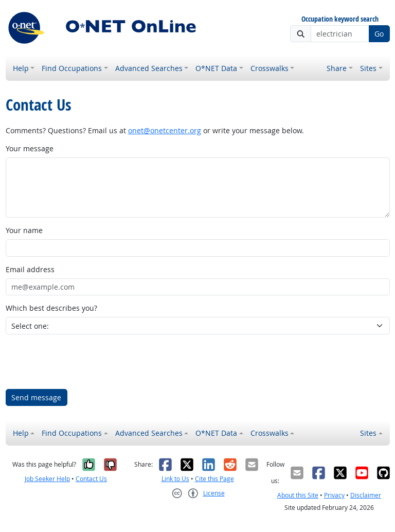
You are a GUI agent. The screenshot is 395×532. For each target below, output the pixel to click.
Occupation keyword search (340, 19)
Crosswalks (270, 68)
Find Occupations (72, 68)
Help (21, 68)
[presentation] (84, 362)
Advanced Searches (149, 68)
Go (379, 34)
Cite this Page (214, 479)
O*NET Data (216, 68)
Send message (36, 397)
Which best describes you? (51, 308)
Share (337, 68)
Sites (368, 68)
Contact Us (91, 479)
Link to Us (175, 479)
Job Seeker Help (47, 479)
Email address (30, 269)
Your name (24, 230)
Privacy (334, 495)
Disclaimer (366, 495)
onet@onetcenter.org (165, 130)
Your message (30, 148)
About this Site (298, 495)
